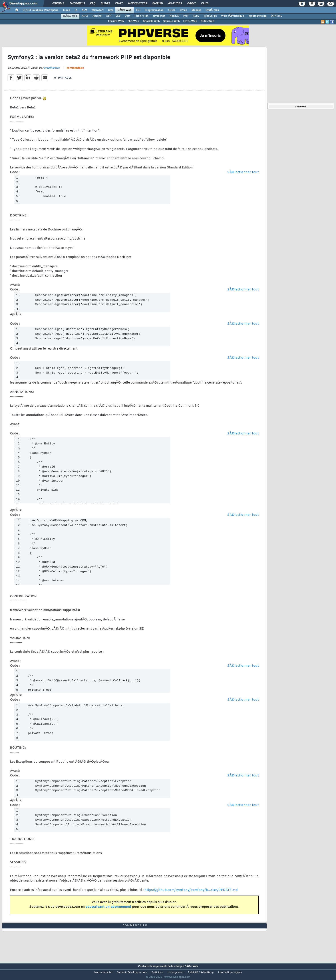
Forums (58, 4)
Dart (127, 16)
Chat (119, 4)
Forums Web (116, 21)
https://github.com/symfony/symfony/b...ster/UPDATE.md (191, 893)
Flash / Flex (141, 16)
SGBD (172, 10)
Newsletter (138, 4)
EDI (138, 10)
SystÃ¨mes (212, 10)
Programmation (154, 10)
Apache (97, 16)
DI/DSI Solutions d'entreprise (41, 10)
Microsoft (98, 10)
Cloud (66, 10)
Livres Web (190, 21)
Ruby (196, 16)
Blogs (105, 4)
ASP (109, 16)
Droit (191, 4)
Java (110, 10)
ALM (84, 10)
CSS (118, 16)
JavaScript (159, 16)
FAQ (93, 4)
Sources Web (171, 21)
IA (76, 10)
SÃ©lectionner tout (243, 175)
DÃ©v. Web (124, 10)
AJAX (85, 16)
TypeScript (210, 16)
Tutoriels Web (151, 21)
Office (183, 10)
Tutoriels (77, 4)
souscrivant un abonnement (108, 910)
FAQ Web (133, 21)
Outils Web (207, 21)
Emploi (158, 4)
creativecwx (52, 71)
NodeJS (174, 16)
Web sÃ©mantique (232, 16)
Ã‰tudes (175, 4)
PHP (186, 16)
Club (205, 4)
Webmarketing (257, 16)
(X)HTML (276, 16)
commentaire (75, 71)
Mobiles (196, 10)
